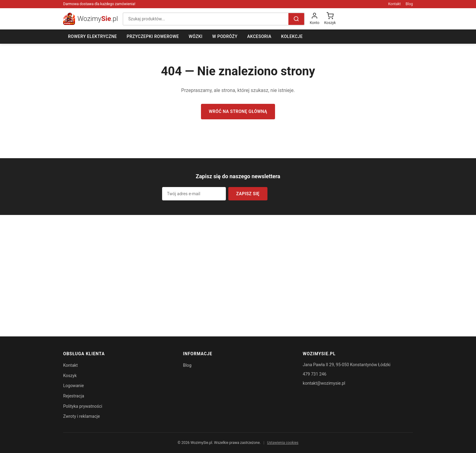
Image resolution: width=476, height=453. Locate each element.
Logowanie (73, 386)
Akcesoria (259, 36)
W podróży (225, 36)
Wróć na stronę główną (238, 111)
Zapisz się (248, 194)
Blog (409, 4)
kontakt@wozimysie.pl (324, 383)
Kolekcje (292, 36)
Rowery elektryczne (92, 36)
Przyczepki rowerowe (153, 36)
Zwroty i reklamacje (82, 416)
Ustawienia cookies (283, 443)
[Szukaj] (296, 19)
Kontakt (394, 4)
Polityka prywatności (83, 406)
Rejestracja (74, 396)
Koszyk (70, 376)
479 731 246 (314, 374)
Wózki (195, 36)
